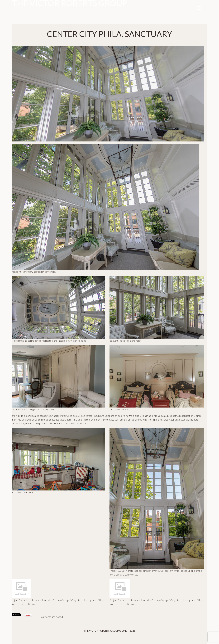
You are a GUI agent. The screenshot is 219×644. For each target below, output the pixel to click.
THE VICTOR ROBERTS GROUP (101, 631)
